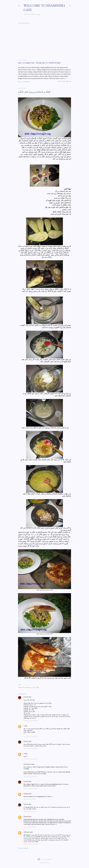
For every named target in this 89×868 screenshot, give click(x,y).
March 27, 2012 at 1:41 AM (30, 759)
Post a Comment (23, 848)
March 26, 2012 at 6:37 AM (30, 721)
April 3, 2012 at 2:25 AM (30, 799)
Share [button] (20, 82)
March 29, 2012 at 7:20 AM (31, 788)
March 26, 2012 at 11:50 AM (31, 736)
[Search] (70, 5)
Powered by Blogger (44, 859)
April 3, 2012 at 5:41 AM (30, 811)
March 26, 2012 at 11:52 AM (30, 748)
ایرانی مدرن (33, 687)
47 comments (26, 82)
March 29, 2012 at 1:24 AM (30, 776)
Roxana (26, 794)
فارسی (38, 14)
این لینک (33, 534)
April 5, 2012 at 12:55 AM (30, 827)
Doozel (26, 697)
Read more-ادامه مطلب (64, 81)
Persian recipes (26, 687)
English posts (29, 14)
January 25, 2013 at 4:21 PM (31, 844)
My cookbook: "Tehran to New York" (40, 63)
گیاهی (38, 687)
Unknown (27, 832)
